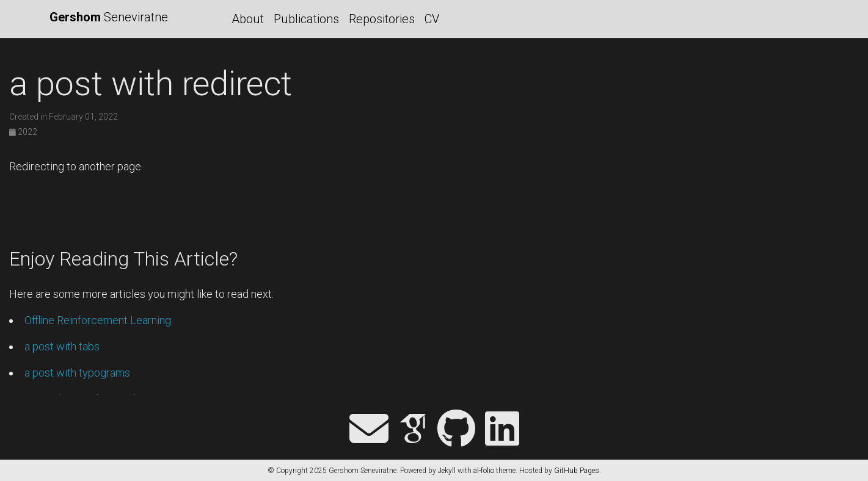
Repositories (382, 19)
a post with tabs (62, 346)
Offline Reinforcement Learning (98, 320)
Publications (306, 19)
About (248, 19)
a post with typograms (77, 373)
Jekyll (447, 471)
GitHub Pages (577, 471)
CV (432, 19)
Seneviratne (109, 17)
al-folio (484, 471)
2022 (23, 132)
